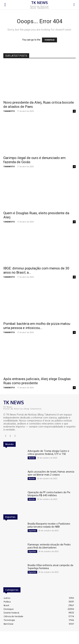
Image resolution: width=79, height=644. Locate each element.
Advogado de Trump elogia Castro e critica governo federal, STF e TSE (48, 452)
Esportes (32, 531)
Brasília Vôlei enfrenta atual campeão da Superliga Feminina (50, 567)
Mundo (32, 458)
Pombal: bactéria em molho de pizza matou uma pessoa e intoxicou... (37, 326)
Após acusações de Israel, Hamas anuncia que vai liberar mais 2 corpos (51, 473)
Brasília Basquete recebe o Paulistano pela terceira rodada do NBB (49, 525)
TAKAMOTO (9, 111)
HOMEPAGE (49, 40)
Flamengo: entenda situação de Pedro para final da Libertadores (49, 546)
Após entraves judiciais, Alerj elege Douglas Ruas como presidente (37, 381)
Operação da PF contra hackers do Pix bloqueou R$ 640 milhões (49, 494)
